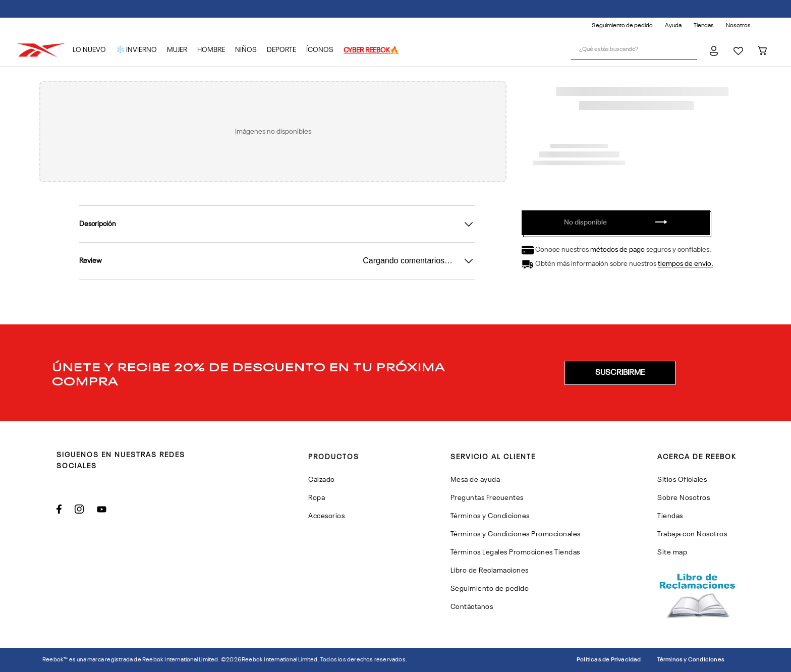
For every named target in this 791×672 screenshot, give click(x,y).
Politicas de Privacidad (609, 660)
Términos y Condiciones (691, 660)
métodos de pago (617, 250)
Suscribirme (620, 373)
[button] (620, 373)
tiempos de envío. (686, 264)
